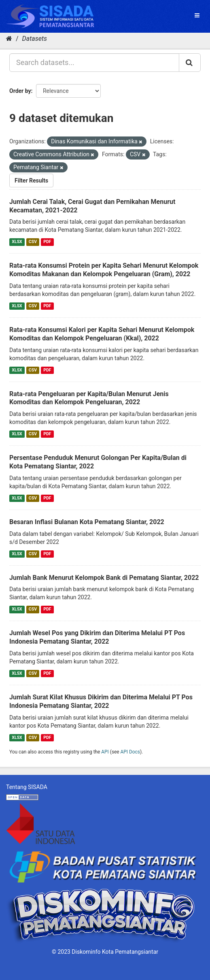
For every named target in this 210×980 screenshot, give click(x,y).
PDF (47, 242)
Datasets (35, 39)
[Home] (9, 39)
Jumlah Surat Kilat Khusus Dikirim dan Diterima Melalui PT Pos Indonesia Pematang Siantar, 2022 (101, 701)
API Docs (130, 752)
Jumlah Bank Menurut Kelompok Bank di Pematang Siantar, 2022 (104, 578)
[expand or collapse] (197, 15)
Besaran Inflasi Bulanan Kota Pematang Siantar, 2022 (87, 522)
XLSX (17, 242)
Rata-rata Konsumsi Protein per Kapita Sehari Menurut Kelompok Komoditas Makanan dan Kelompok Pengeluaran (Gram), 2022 (104, 270)
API (105, 752)
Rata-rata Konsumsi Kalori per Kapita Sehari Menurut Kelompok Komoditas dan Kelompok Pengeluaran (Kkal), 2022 (102, 334)
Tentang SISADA (27, 787)
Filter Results (31, 180)
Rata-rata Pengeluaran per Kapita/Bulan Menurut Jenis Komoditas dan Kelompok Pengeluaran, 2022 (89, 398)
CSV (33, 242)
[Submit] (190, 63)
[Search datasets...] (94, 63)
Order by (20, 91)
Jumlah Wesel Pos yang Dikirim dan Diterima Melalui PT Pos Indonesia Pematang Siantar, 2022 (97, 637)
